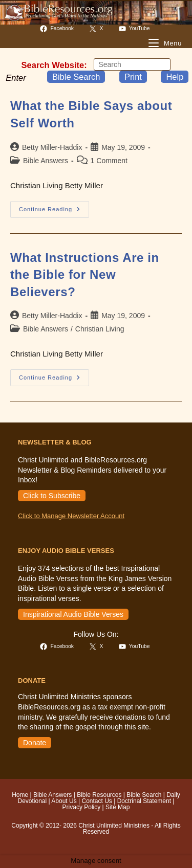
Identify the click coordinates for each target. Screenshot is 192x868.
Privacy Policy (82, 807)
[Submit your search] (160, 64)
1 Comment (109, 161)
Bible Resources (99, 795)
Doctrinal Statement (144, 801)
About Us (64, 801)
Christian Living (100, 329)
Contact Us (97, 801)
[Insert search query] (132, 64)
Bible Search (76, 77)
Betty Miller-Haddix (52, 147)
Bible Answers (46, 161)
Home (20, 795)
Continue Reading (54, 212)
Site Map (118, 807)
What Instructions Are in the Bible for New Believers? (85, 275)
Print (133, 77)
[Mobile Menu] (165, 43)
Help (175, 77)
